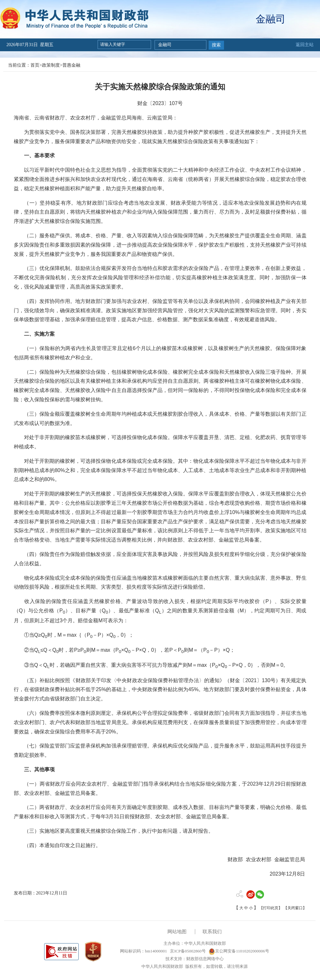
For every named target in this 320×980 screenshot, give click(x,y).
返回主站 (305, 45)
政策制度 (51, 65)
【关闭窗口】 (295, 908)
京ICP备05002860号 (187, 951)
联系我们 (212, 932)
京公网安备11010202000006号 (239, 951)
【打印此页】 (271, 908)
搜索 (216, 45)
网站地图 (177, 932)
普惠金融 (71, 65)
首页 (35, 65)
